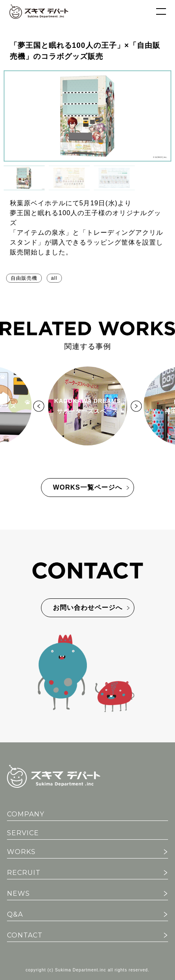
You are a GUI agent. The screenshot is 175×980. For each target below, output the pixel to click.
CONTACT (25, 935)
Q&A (15, 914)
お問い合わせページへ (88, 608)
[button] (24, 178)
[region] (88, 130)
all (54, 278)
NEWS (18, 893)
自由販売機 (24, 278)
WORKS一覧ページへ (87, 487)
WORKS (21, 852)
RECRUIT (24, 873)
